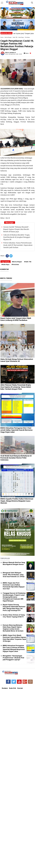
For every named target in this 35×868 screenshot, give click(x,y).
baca (26, 53)
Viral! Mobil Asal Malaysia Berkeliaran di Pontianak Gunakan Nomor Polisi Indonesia (16, 458)
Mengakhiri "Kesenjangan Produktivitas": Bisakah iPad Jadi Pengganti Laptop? (13, 658)
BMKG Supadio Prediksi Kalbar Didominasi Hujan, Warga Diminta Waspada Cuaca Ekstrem (17, 501)
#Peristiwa (15, 264)
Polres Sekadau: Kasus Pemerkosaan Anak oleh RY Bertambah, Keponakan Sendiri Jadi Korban (18, 245)
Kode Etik (13, 688)
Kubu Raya (21, 37)
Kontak (20, 688)
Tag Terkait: (6, 262)
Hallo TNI (15, 37)
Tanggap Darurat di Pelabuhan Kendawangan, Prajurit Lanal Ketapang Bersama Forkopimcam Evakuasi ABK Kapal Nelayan (14, 597)
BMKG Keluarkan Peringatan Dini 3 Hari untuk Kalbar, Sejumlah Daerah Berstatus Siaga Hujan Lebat (16, 430)
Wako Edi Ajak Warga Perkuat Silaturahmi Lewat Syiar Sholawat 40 (17, 360)
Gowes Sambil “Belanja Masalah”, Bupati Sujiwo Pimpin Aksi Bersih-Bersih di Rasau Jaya (16, 229)
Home (2, 37)
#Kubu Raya (5, 264)
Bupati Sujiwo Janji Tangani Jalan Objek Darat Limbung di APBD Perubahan (16, 319)
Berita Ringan (8, 37)
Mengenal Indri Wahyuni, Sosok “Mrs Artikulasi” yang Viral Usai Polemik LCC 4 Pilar (14, 575)
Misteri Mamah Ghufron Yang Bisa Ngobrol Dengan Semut (14, 563)
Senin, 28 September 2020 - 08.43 (13, 54)
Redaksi (5, 688)
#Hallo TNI (28, 262)
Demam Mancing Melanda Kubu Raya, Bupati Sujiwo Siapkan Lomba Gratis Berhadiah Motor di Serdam (13, 628)
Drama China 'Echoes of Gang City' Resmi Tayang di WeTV (14, 616)
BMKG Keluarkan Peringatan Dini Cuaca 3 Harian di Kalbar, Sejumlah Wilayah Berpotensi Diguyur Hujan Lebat (14, 648)
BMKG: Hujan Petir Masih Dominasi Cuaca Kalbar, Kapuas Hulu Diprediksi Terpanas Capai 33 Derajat (14, 638)
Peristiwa (27, 37)
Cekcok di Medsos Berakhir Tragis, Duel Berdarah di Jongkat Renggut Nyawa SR (17, 237)
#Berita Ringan (17, 262)
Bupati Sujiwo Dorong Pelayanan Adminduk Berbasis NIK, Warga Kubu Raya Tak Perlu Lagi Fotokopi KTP (14, 607)
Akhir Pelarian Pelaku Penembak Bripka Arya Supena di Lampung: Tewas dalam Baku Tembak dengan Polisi (16, 387)
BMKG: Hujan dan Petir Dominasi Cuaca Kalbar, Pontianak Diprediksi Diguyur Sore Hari (14, 586)
